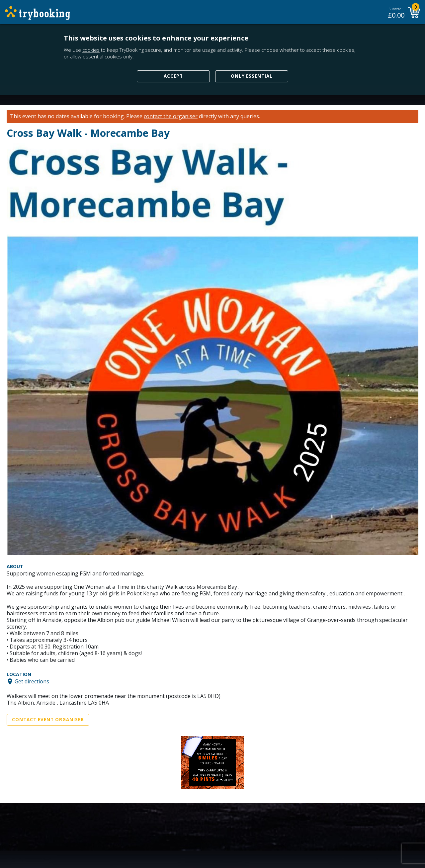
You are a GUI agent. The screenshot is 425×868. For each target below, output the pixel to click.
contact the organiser (171, 116)
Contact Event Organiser (48, 720)
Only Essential (252, 76)
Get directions (32, 681)
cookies (91, 50)
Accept (173, 76)
